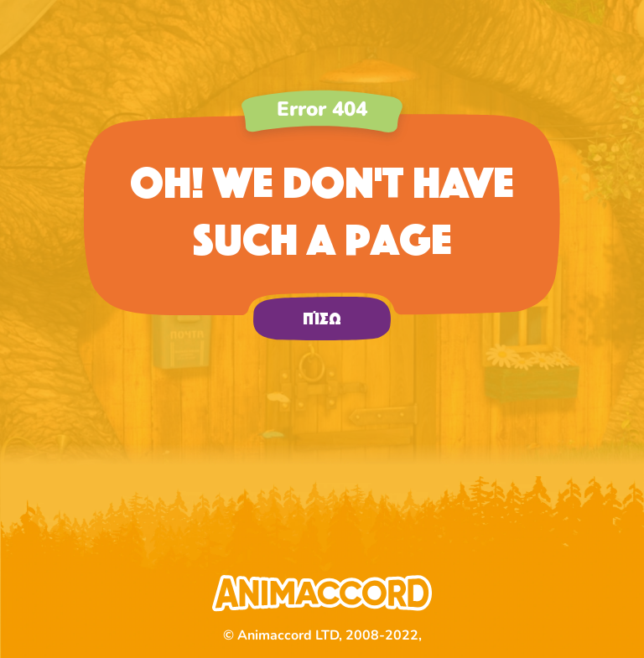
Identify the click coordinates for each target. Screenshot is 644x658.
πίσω (322, 319)
